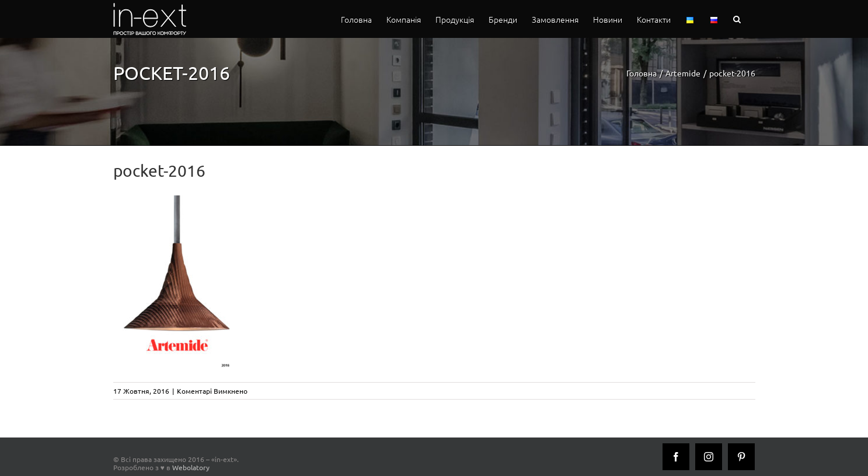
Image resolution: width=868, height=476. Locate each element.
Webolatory (191, 467)
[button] (737, 19)
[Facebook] (676, 457)
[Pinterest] (741, 457)
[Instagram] (709, 457)
